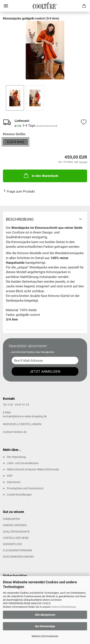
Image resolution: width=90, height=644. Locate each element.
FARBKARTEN (11, 519)
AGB (10, 476)
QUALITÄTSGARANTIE (16, 532)
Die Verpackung (16, 457)
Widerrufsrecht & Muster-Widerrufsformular (33, 469)
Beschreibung (20, 219)
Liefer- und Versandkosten (23, 463)
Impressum (14, 482)
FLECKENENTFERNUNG (18, 550)
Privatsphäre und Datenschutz (25, 488)
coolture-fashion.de (15, 432)
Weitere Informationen (45, 636)
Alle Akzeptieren (45, 615)
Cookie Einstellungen (19, 495)
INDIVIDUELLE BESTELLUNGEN (22, 424)
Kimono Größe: (14, 134)
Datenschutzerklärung (63, 607)
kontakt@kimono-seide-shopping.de (25, 416)
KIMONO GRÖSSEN (15, 525)
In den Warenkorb (41, 175)
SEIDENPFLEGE (12, 544)
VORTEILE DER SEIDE (16, 538)
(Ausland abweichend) (47, 126)
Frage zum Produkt (21, 191)
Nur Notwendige (45, 626)
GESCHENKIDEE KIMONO (18, 557)
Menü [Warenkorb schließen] (6, 6)
